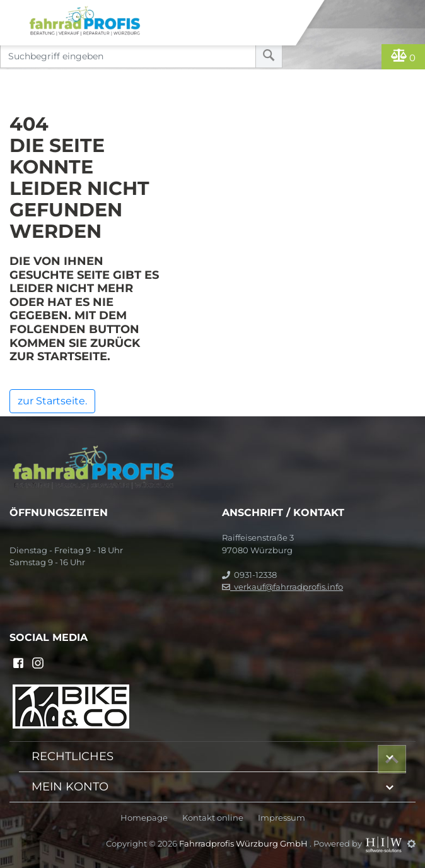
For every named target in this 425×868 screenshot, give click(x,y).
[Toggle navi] (14, 10)
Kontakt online (213, 818)
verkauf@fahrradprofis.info (282, 587)
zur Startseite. (52, 401)
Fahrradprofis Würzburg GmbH (244, 843)
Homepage (144, 818)
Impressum (282, 818)
